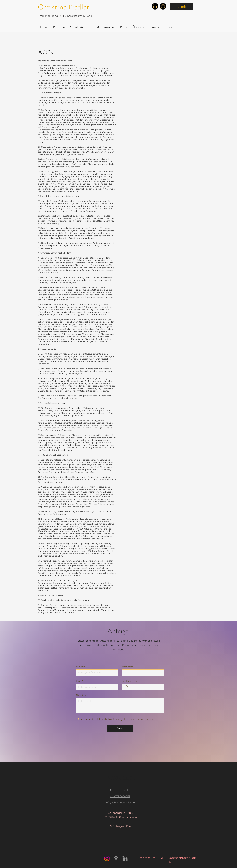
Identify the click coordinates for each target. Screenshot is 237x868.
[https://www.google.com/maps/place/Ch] (116, 858)
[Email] (96, 687)
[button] (181, 6)
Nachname (128, 667)
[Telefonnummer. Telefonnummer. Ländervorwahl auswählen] (128, 687)
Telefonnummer (130, 681)
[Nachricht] (120, 706)
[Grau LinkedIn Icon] (125, 858)
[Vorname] (96, 673)
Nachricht (81, 695)
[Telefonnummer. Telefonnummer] (146, 687)
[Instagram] (163, 6)
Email (80, 681)
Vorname (81, 667)
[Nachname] (142, 673)
